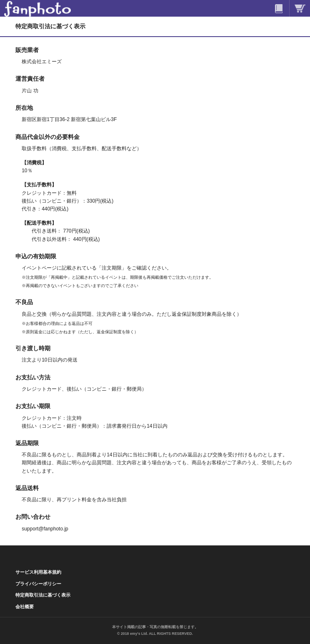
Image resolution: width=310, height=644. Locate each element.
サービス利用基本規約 (38, 572)
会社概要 (25, 607)
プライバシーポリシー (38, 584)
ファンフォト (37, 8)
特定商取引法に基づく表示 (43, 595)
